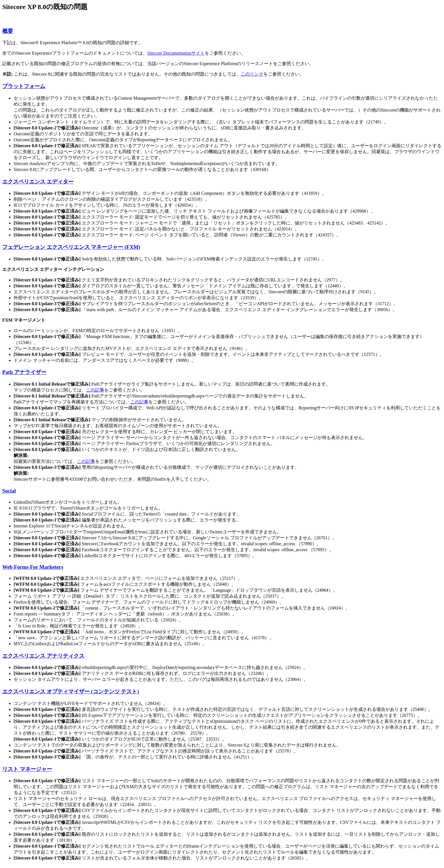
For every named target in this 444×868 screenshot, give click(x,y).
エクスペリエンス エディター (38, 182)
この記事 (95, 390)
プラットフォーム (24, 86)
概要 (8, 31)
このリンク (252, 74)
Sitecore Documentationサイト (176, 53)
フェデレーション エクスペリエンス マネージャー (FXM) (71, 247)
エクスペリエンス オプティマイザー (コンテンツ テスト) (71, 691)
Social (9, 491)
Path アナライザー (24, 372)
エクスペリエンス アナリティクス (43, 656)
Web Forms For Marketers (33, 567)
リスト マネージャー (27, 769)
